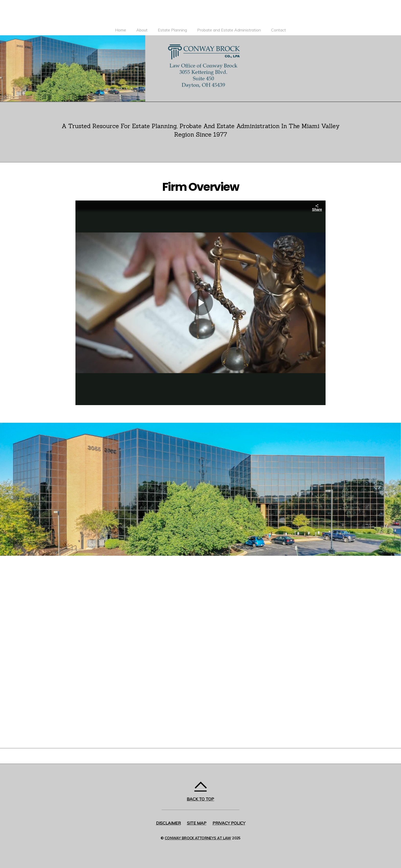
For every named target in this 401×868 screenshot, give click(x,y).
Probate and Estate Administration (229, 30)
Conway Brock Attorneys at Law (198, 838)
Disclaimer (168, 823)
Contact (279, 30)
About (142, 30)
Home (121, 30)
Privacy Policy (229, 823)
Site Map (197, 823)
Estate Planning (172, 30)
